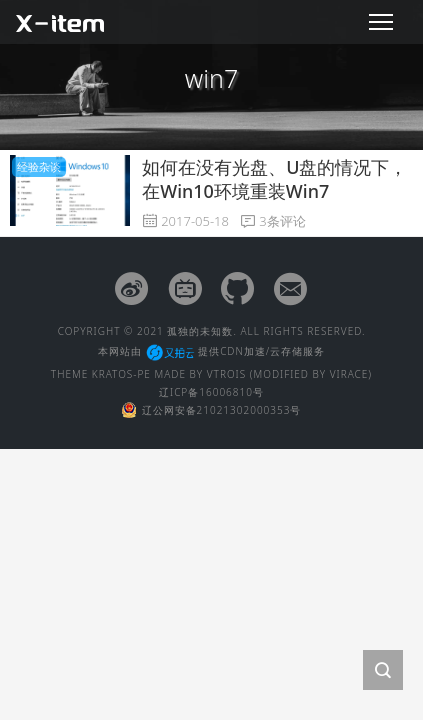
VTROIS (226, 374)
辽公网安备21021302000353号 (212, 410)
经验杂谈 (39, 166)
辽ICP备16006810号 (211, 392)
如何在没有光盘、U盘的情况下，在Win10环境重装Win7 (274, 178)
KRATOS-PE (121, 374)
